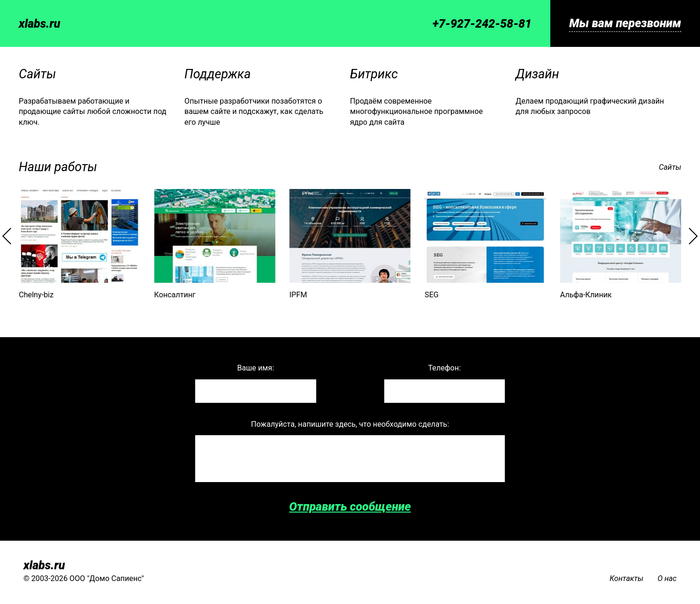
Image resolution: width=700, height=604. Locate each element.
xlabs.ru (39, 24)
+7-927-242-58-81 (482, 24)
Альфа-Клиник (586, 295)
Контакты (626, 578)
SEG (432, 295)
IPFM (298, 295)
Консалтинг (175, 295)
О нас (667, 578)
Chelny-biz (36, 295)
